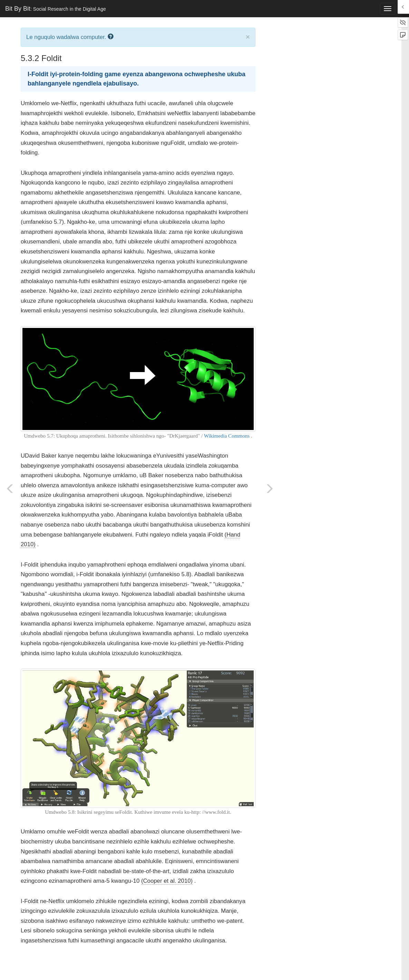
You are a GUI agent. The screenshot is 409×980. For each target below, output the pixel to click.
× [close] (248, 37)
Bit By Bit (56, 9)
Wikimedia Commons (227, 436)
